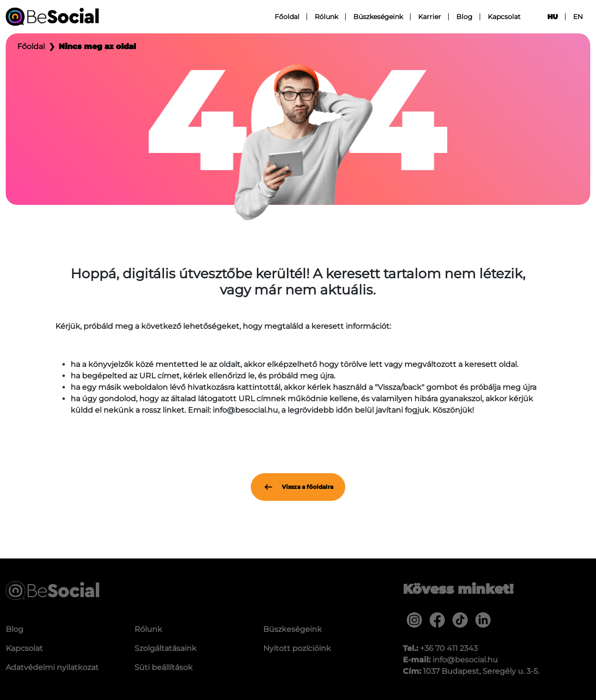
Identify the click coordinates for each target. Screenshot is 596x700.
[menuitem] (414, 620)
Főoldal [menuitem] (287, 17)
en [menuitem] (578, 17)
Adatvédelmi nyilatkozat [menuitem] (52, 667)
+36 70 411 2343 (449, 648)
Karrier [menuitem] (430, 17)
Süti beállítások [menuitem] (164, 667)
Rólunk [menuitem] (326, 17)
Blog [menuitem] (464, 17)
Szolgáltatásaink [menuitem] (165, 648)
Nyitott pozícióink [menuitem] (297, 648)
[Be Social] (52, 17)
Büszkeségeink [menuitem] (378, 17)
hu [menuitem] (553, 17)
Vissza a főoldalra (298, 487)
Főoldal (31, 46)
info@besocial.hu (465, 660)
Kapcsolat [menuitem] (504, 17)
